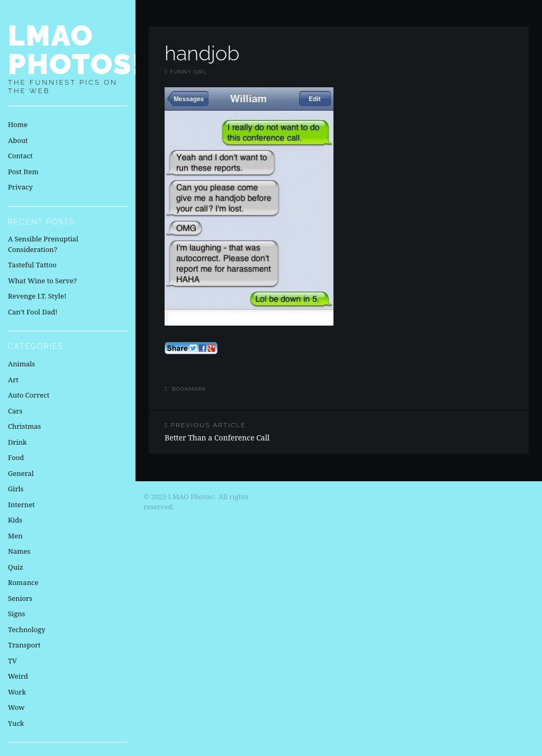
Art (13, 380)
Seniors (20, 598)
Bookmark (189, 389)
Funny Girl (188, 72)
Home (18, 124)
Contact (20, 156)
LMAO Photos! (76, 50)
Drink (17, 442)
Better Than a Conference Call (244, 432)
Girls (16, 489)
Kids (15, 520)
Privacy (20, 187)
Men (15, 536)
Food (16, 457)
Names (19, 551)
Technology (27, 629)
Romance (23, 582)
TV (12, 661)
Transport (24, 645)
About (18, 140)
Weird (18, 676)
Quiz (16, 567)
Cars (15, 411)
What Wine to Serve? (42, 281)
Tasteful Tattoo (32, 265)
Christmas (24, 426)
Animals (21, 364)
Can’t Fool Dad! (33, 312)
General (21, 473)
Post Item (23, 172)
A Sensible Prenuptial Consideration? (43, 244)
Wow (16, 707)
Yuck (16, 723)
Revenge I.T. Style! (37, 296)
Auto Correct (29, 395)
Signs (16, 614)
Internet (21, 505)
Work (17, 692)
